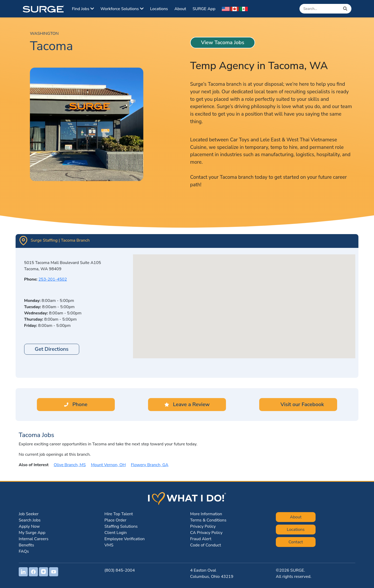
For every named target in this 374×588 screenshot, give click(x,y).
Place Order (115, 520)
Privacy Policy (203, 526)
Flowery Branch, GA (150, 465)
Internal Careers (34, 539)
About (180, 9)
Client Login (116, 533)
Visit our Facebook (298, 404)
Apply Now (29, 526)
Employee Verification (125, 539)
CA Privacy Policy (206, 533)
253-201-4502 (53, 279)
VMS (109, 545)
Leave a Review (187, 404)
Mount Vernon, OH (108, 465)
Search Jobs (30, 520)
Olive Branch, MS (70, 465)
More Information (206, 514)
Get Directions (52, 349)
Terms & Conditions (208, 520)
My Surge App (32, 533)
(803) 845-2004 (120, 570)
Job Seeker (29, 514)
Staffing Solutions (121, 526)
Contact (296, 542)
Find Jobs (83, 9)
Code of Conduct (206, 545)
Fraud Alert (201, 539)
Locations (159, 9)
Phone (76, 404)
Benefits (26, 545)
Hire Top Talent (119, 514)
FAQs (24, 551)
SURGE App (204, 9)
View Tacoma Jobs (223, 42)
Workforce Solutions (122, 9)
